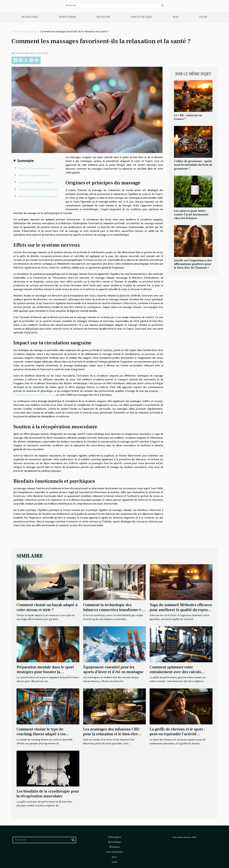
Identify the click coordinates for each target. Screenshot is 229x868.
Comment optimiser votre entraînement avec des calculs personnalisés (175, 672)
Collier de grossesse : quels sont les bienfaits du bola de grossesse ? (193, 165)
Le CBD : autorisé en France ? (188, 117)
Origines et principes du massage (37, 169)
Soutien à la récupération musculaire (38, 190)
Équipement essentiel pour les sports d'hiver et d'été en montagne (113, 670)
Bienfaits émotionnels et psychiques (38, 197)
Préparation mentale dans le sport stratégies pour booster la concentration (45, 672)
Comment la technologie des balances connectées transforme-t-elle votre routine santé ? (113, 610)
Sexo (176, 17)
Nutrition (103, 17)
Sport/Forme (67, 17)
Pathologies (30, 17)
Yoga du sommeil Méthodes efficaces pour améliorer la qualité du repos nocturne (181, 610)
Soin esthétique (141, 17)
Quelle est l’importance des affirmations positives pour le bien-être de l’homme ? (193, 264)
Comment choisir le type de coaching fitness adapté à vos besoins (41, 734)
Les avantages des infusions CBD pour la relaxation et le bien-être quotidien (111, 734)
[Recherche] (114, 5)
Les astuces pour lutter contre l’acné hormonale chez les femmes (191, 214)
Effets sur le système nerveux (34, 176)
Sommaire (26, 161)
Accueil (15, 32)
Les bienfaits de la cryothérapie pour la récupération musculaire (48, 794)
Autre (203, 17)
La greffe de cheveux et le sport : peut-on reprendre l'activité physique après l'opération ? (177, 734)
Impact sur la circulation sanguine (37, 183)
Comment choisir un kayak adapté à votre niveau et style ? (47, 607)
